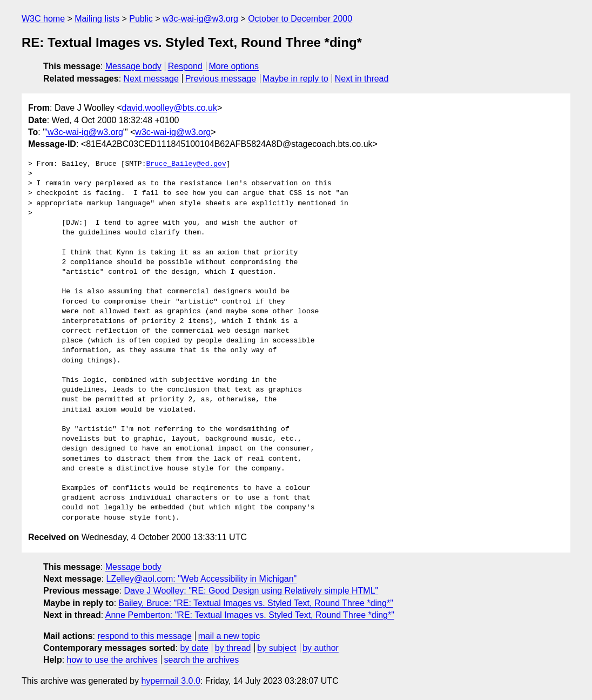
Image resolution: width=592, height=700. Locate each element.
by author (321, 648)
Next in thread (362, 79)
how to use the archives (112, 660)
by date (194, 648)
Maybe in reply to (295, 79)
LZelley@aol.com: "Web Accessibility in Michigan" (202, 579)
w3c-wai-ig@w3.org (200, 19)
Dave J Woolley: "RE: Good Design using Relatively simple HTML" (251, 591)
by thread (233, 648)
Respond (185, 66)
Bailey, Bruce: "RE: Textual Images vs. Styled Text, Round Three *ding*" (256, 603)
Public (141, 19)
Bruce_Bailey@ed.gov (186, 164)
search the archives (202, 660)
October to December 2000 (300, 19)
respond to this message (144, 636)
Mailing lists (97, 19)
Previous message (221, 79)
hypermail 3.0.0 (170, 681)
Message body (133, 66)
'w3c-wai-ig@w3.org (85, 132)
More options (234, 66)
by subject (277, 648)
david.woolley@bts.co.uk (170, 108)
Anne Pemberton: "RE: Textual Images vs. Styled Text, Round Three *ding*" (250, 615)
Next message (151, 79)
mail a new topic (229, 636)
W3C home (43, 19)
